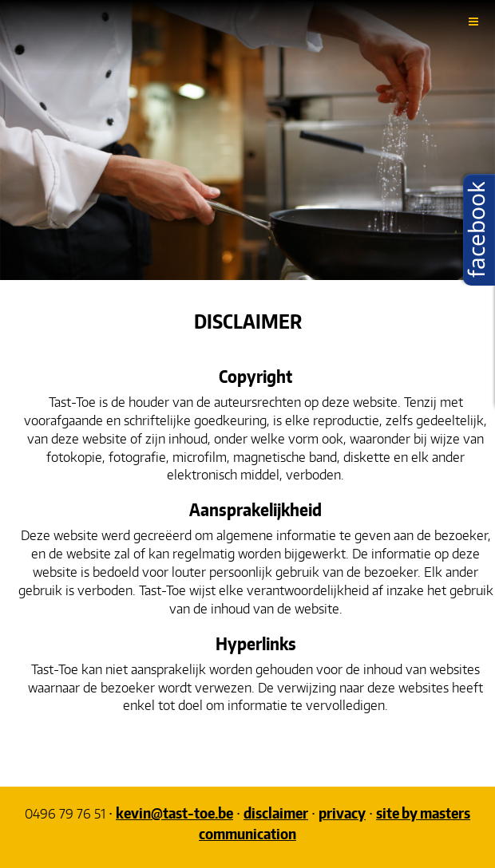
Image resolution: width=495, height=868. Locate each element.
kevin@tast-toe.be (174, 813)
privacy (342, 813)
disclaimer (276, 813)
